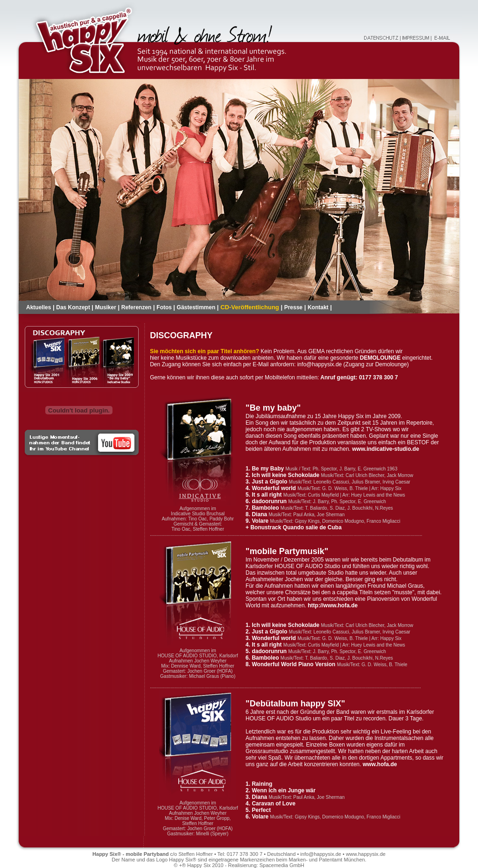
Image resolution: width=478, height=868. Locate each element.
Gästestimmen (196, 307)
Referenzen (137, 307)
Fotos (165, 307)
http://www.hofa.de (333, 605)
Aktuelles (39, 307)
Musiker (106, 307)
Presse (293, 307)
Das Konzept (74, 307)
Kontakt (318, 307)
